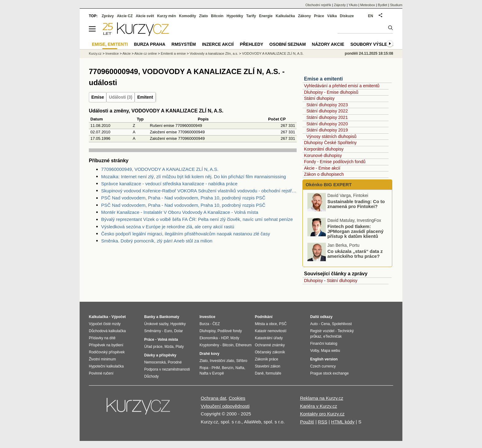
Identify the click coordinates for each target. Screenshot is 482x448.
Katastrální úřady (269, 338)
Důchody (151, 376)
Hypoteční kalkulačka (106, 366)
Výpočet (119, 317)
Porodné (175, 362)
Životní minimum (102, 359)
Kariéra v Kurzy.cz (319, 406)
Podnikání (264, 317)
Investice (112, 53)
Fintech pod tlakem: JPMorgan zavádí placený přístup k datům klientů (356, 231)
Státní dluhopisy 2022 (327, 111)
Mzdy (235, 338)
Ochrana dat (213, 398)
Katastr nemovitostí (271, 331)
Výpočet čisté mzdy (105, 324)
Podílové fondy (229, 331)
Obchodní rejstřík (318, 5)
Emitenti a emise (173, 53)
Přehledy (251, 44)
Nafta (240, 368)
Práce (319, 16)
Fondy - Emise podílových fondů (335, 162)
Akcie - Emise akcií (322, 168)
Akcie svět (145, 16)
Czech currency (323, 366)
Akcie (126, 53)
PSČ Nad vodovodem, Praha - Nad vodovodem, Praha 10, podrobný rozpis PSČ (183, 198)
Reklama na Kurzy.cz (322, 398)
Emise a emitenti (323, 79)
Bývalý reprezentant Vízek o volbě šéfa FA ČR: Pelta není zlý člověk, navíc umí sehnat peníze (197, 219)
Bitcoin (217, 16)
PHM (216, 368)
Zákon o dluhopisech (324, 174)
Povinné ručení (101, 373)
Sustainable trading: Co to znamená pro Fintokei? (356, 204)
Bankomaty (169, 317)
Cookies (237, 398)
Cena (325, 324)
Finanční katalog (324, 344)
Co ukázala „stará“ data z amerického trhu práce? (355, 254)
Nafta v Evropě (212, 373)
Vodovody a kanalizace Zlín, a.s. (214, 53)
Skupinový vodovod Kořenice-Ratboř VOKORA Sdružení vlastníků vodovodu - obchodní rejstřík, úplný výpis (199, 191)
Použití (307, 422)
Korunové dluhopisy (323, 155)
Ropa (204, 368)
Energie (266, 16)
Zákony (304, 16)
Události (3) (120, 97)
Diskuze (347, 16)
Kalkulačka (285, 16)
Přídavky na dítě (102, 338)
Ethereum (243, 345)
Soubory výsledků (373, 44)
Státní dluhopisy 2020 (327, 124)
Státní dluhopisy (319, 98)
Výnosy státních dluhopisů (332, 136)
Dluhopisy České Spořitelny (330, 143)
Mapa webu (330, 351)
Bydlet (383, 5)
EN (371, 16)
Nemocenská (155, 362)
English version (324, 359)
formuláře (273, 373)
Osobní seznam (287, 44)
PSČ (283, 324)
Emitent (145, 97)
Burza (204, 324)
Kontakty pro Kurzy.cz (322, 414)
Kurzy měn (166, 16)
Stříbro (242, 361)
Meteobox (368, 5)
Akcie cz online (146, 53)
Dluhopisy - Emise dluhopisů (331, 92)
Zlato (204, 16)
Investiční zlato (222, 361)
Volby (314, 351)
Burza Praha (150, 44)
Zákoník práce (267, 359)
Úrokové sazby (156, 324)
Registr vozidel (322, 331)
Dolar (178, 331)
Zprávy (108, 16)
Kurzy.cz (95, 53)
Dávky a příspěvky (160, 355)
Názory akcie (328, 44)
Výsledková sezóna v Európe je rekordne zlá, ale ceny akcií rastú (168, 227)
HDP (225, 338)
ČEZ (216, 324)
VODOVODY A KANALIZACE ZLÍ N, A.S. (273, 53)
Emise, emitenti (110, 44)
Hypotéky (235, 16)
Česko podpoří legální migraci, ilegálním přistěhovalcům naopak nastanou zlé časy (186, 234)
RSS (323, 422)
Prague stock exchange (329, 373)
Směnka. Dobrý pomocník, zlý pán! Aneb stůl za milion (157, 241)
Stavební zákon (268, 366)
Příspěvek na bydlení (106, 345)
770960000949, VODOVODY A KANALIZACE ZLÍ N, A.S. (160, 169)
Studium (396, 5)
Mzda (169, 347)
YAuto (353, 5)
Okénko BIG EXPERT (328, 185)
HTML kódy (343, 422)
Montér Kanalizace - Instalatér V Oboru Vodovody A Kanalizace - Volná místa (180, 212)
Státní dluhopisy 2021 (327, 117)
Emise (98, 97)
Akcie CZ (125, 16)
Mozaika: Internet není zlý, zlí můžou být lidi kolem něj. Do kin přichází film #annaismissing (194, 177)
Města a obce (266, 324)
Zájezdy (340, 5)
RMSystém (184, 44)
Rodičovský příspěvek (107, 352)
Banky (150, 317)
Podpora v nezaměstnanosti (167, 369)
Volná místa (168, 340)
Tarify (251, 16)
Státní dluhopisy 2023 (327, 105)
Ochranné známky (270, 345)
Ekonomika (209, 338)
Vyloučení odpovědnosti (225, 406)
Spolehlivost (342, 324)
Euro (168, 331)
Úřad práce (153, 347)
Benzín (228, 368)
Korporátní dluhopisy (324, 149)
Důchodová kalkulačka (107, 331)
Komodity (187, 16)
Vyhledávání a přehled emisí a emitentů (342, 86)
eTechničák (333, 336)
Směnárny (153, 331)
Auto (314, 324)
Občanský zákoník (270, 352)
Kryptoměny (209, 345)
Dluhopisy (313, 281)
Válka (332, 16)
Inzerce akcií (218, 44)
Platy (180, 347)
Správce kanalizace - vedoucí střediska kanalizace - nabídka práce (169, 184)
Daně (259, 373)
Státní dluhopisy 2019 (327, 130)
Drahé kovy (209, 354)
